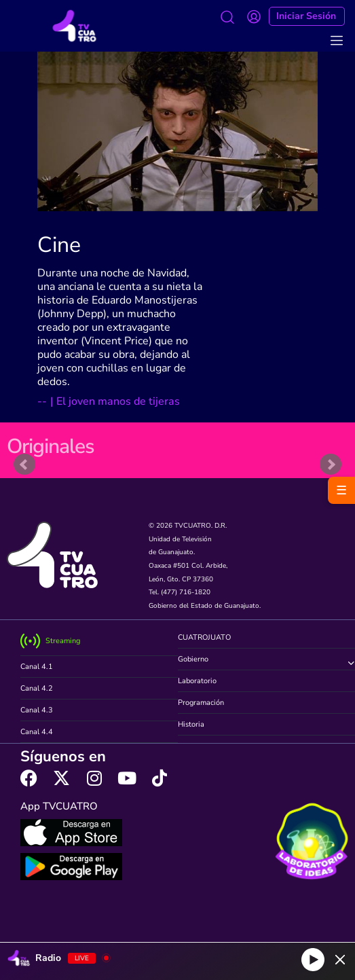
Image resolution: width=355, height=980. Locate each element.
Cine (59, 245)
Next (331, 465)
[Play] (313, 960)
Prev (24, 465)
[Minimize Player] (340, 960)
